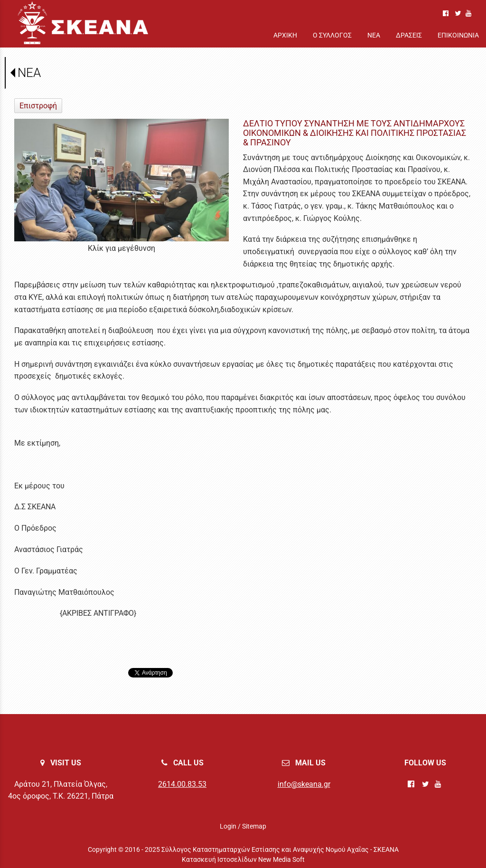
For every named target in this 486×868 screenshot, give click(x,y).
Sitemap (254, 826)
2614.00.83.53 (182, 784)
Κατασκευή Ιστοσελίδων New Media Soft (243, 859)
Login (228, 826)
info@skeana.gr (304, 784)
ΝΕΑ (29, 73)
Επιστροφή (38, 106)
